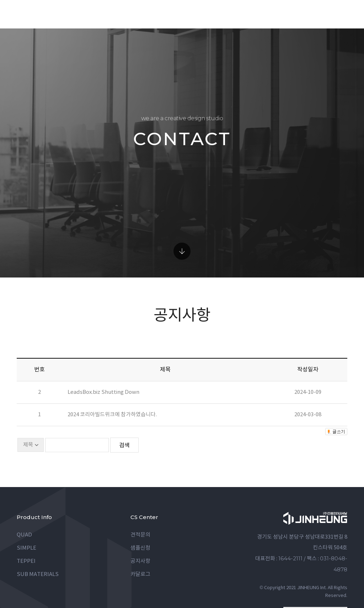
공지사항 (140, 533)
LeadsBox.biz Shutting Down (103, 364)
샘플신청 (140, 520)
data (236, 14)
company (268, 14)
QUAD (24, 506)
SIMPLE (26, 520)
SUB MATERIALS (38, 546)
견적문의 (140, 506)
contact (306, 14)
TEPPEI (26, 533)
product (168, 14)
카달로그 (140, 546)
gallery (205, 14)
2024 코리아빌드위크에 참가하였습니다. (112, 386)
